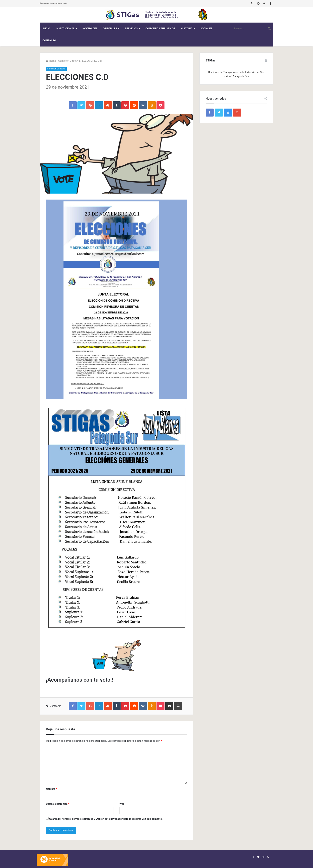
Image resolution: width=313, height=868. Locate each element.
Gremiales (110, 28)
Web (122, 804)
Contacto (49, 40)
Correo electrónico (58, 804)
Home (51, 61)
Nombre (52, 789)
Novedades (90, 28)
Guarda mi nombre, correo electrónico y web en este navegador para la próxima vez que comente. (106, 819)
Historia (187, 28)
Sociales (206, 28)
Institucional (65, 28)
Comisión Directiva (69, 61)
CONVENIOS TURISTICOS (160, 28)
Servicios (131, 28)
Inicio (46, 28)
